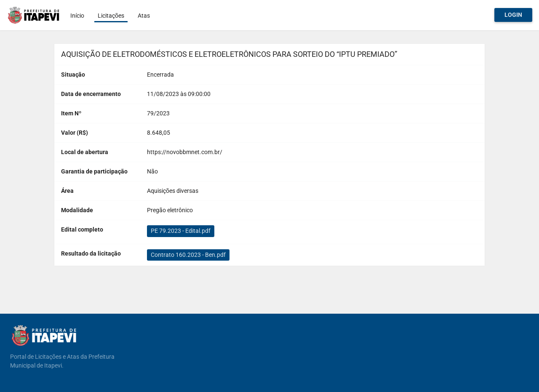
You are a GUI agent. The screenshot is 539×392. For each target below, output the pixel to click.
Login (513, 15)
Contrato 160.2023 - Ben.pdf (188, 255)
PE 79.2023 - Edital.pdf (181, 231)
